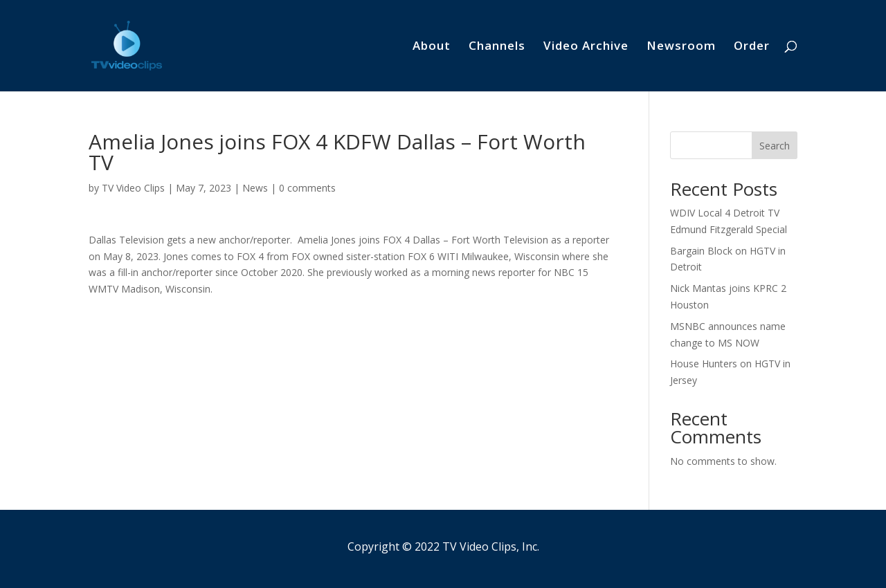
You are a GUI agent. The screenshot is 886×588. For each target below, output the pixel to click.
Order (752, 47)
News (255, 188)
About (432, 47)
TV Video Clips (133, 188)
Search (775, 146)
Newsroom (681, 47)
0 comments (307, 188)
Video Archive (586, 47)
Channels (497, 47)
